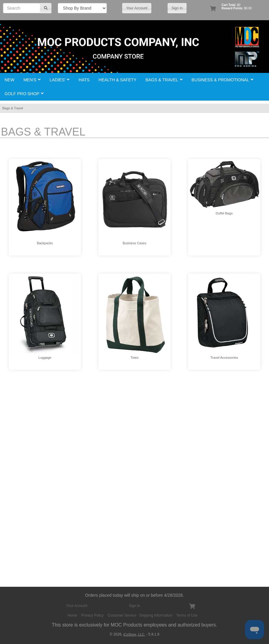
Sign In (177, 8)
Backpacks (45, 243)
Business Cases (135, 243)
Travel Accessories (224, 358)
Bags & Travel (164, 80)
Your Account (137, 8)
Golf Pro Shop (24, 94)
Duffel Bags (224, 213)
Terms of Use (187, 615)
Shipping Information (156, 615)
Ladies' (60, 80)
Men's (32, 80)
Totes (134, 358)
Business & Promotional (223, 80)
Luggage (45, 358)
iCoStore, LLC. (134, 634)
